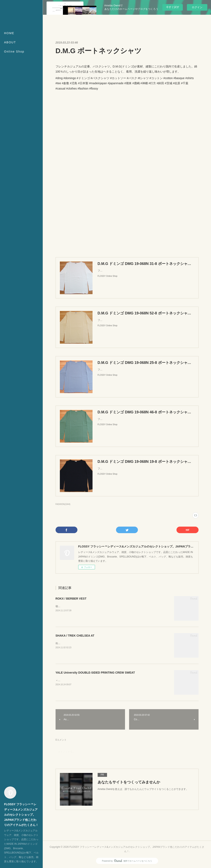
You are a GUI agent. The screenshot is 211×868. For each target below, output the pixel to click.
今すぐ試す (173, 7)
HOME (9, 33)
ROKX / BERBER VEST (71, 599)
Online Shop (14, 52)
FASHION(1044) (63, 504)
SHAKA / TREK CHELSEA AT (75, 636)
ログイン (197, 7)
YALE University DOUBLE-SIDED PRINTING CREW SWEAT (95, 673)
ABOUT (10, 42)
